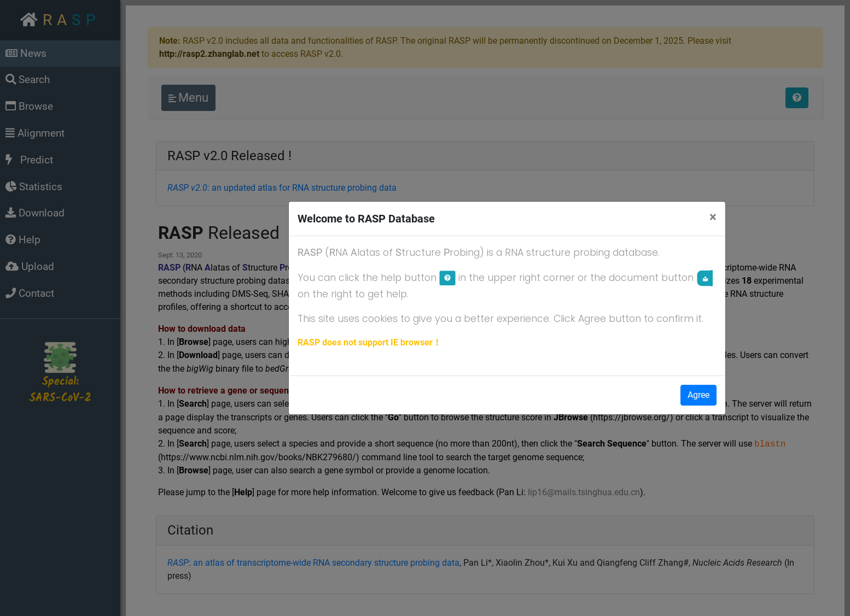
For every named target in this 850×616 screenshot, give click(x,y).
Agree (698, 395)
